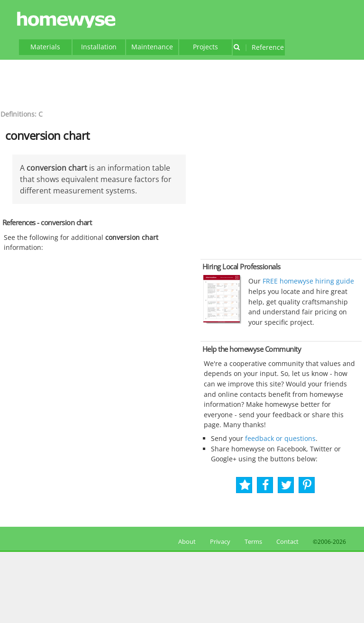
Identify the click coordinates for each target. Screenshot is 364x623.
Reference (259, 47)
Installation (99, 47)
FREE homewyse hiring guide (307, 281)
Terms (253, 541)
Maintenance (152, 47)
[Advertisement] (182, 83)
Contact (287, 541)
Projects (205, 47)
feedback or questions (280, 438)
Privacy (220, 541)
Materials (45, 47)
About (186, 541)
